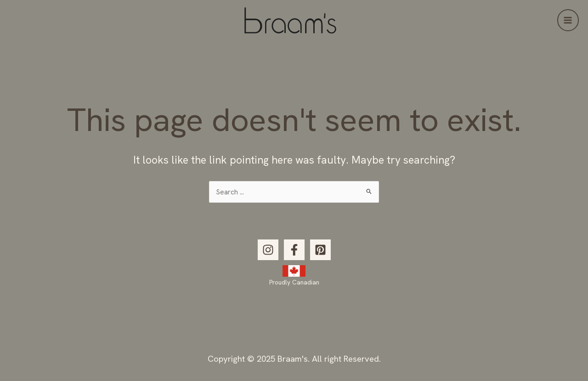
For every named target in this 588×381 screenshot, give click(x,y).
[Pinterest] (320, 250)
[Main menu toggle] (568, 20)
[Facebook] (294, 250)
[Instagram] (268, 250)
